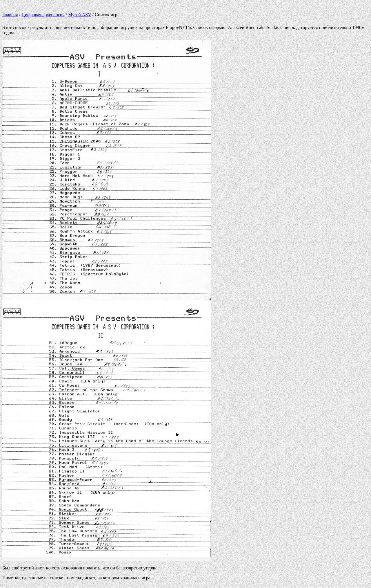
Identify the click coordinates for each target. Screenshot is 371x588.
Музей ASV (80, 15)
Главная (10, 15)
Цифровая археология (43, 15)
